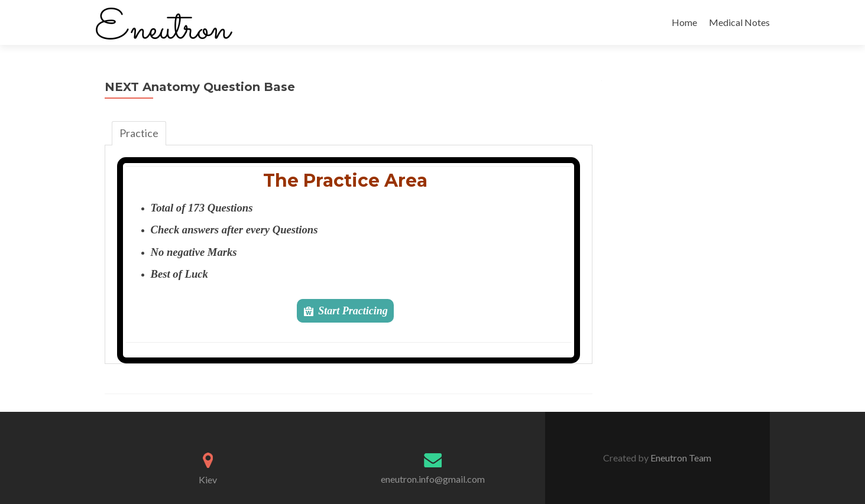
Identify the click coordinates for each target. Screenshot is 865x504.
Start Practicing (353, 311)
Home (684, 22)
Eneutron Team (680, 458)
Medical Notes (739, 22)
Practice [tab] (139, 133)
